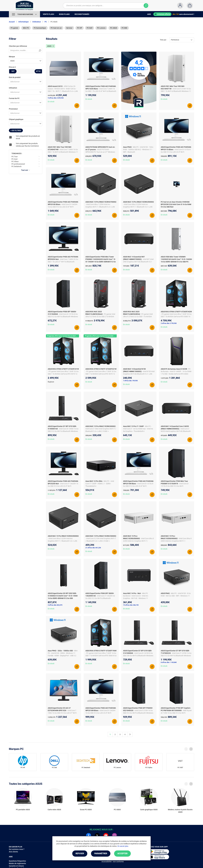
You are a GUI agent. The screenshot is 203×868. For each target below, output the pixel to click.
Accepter (122, 853)
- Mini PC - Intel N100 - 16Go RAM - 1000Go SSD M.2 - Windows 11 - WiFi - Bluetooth (138, 150)
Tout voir (26, 170)
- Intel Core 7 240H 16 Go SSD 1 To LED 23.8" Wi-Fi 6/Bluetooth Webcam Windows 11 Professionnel (101, 91)
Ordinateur (37, 22)
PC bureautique (40, 28)
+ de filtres (16, 130)
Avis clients (13, 852)
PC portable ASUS (23, 810)
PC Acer (15, 159)
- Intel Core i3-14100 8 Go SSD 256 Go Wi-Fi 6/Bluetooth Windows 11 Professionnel (138, 656)
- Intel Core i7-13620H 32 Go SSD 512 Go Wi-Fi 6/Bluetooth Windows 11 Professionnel (100, 598)
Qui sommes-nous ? (17, 849)
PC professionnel (18, 164)
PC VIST (180, 768)
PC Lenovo (101, 28)
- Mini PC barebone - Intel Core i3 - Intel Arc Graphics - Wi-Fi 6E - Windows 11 (136, 596)
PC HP (80, 28)
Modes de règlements (17, 863)
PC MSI (124, 28)
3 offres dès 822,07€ (55, 605)
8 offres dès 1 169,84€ (169, 662)
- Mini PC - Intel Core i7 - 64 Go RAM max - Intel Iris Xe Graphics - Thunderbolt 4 (138, 429)
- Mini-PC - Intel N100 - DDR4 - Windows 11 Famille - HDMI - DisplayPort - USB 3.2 (63, 653)
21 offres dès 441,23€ (93, 548)
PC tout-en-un (56, 28)
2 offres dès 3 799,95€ (169, 323)
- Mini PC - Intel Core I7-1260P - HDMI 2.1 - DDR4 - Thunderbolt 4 (100, 484)
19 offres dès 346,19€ (131, 605)
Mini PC (26, 28)
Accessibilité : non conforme (113, 862)
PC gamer (14, 28)
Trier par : (163, 40)
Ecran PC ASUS (86, 810)
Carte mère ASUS (54, 810)
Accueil (12, 22)
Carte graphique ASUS (149, 810)
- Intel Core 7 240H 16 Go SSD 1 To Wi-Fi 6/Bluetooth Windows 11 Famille (63, 152)
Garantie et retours (16, 866)
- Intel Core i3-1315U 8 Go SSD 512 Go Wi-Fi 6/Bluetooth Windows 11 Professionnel (63, 317)
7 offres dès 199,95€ (130, 381)
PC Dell (90, 28)
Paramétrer (101, 853)
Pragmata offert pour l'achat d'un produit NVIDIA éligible (67, 336)
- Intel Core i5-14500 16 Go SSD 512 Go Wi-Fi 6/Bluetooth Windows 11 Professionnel (63, 431)
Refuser (80, 853)
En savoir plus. (123, 846)
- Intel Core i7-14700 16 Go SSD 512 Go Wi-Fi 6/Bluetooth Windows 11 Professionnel (176, 656)
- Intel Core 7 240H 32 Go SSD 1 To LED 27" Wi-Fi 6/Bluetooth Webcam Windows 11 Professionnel (63, 262)
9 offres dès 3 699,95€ (56, 98)
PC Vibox (15, 161)
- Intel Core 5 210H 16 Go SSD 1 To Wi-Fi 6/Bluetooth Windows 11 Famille (176, 91)
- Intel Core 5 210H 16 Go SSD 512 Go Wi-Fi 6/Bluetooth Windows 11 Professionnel (138, 713)
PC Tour (15, 157)
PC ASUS (114, 28)
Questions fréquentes (17, 861)
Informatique (24, 22)
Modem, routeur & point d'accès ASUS (180, 811)
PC (46, 22)
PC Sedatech (16, 166)
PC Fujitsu (149, 768)
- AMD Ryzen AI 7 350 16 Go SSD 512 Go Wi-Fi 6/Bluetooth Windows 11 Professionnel (176, 713)
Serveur (69, 28)
